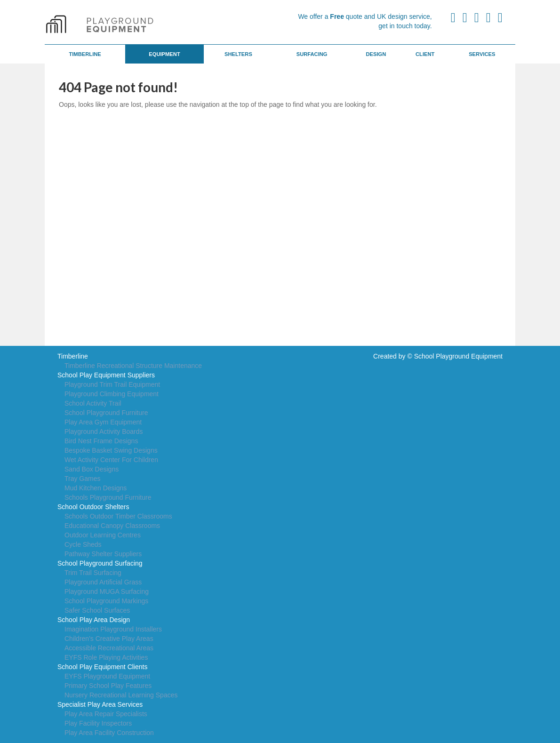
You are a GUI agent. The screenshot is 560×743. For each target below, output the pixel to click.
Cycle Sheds (83, 544)
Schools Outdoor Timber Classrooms (118, 516)
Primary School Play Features (108, 686)
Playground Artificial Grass (103, 582)
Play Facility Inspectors (98, 723)
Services (482, 54)
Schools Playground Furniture (108, 497)
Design (376, 54)
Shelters (238, 54)
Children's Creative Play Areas (109, 639)
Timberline (85, 54)
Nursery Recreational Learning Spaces (121, 695)
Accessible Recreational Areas (109, 648)
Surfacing (312, 54)
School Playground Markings (106, 601)
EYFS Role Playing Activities (106, 657)
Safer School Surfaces (97, 610)
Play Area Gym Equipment (103, 422)
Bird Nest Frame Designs (101, 441)
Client (425, 54)
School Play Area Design (94, 620)
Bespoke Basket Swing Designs (111, 450)
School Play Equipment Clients (102, 667)
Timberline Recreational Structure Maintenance (133, 366)
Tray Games (83, 479)
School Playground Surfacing (100, 563)
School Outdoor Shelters (93, 507)
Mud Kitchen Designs (96, 488)
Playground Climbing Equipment (112, 394)
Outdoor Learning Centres (103, 535)
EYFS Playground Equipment (107, 676)
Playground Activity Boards (104, 431)
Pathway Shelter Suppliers (103, 554)
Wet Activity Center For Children (111, 460)
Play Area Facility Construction (109, 733)
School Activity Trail (93, 403)
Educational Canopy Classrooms (112, 526)
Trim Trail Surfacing (93, 573)
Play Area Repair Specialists (106, 714)
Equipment (164, 54)
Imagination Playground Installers (113, 629)
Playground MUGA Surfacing (107, 591)
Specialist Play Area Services (100, 704)
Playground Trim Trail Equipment (112, 384)
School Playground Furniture (106, 413)
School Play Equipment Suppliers (106, 375)
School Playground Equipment (458, 356)
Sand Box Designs (92, 469)
